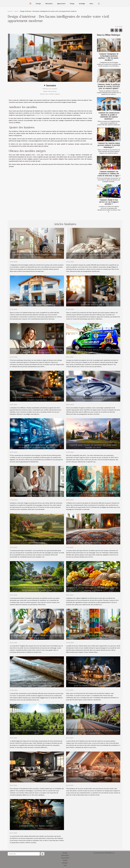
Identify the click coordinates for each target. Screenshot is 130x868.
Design (72, 3)
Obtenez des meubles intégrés (50, 94)
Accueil (10, 11)
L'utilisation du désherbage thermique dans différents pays (37, 732)
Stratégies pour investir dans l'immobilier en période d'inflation (93, 494)
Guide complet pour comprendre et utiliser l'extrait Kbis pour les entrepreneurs (37, 684)
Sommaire (51, 85)
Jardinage (82, 3)
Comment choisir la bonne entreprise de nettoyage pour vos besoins (37, 637)
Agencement (61, 3)
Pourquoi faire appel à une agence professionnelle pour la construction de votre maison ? (93, 684)
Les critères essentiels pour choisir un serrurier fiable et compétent (93, 732)
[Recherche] (24, 854)
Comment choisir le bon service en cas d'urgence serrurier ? (109, 202)
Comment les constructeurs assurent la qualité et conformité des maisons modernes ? (109, 116)
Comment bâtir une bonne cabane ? (37, 826)
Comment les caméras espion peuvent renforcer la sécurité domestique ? (109, 145)
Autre (91, 3)
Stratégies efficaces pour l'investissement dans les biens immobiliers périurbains (37, 589)
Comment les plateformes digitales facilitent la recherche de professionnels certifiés (37, 446)
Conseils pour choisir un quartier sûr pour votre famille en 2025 (93, 446)
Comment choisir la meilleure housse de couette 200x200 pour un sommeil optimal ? (109, 86)
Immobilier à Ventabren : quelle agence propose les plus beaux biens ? (37, 494)
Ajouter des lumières (50, 91)
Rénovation (49, 3)
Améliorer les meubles (50, 89)
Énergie (38, 3)
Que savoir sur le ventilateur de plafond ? (37, 778)
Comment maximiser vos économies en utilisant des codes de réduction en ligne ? (109, 174)
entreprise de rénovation (43, 115)
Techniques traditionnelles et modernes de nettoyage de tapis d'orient (93, 541)
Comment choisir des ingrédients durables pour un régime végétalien (93, 589)
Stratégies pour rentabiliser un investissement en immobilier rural (37, 541)
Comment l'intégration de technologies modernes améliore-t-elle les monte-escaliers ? (109, 57)
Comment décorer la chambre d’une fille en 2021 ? (93, 778)
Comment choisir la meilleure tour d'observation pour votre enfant (93, 637)
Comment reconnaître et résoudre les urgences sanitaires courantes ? (93, 399)
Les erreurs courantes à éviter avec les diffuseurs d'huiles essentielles (37, 399)
